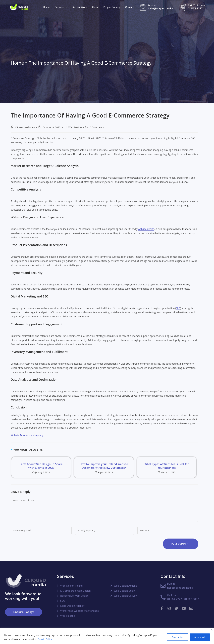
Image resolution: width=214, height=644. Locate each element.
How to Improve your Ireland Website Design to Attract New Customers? (104, 466)
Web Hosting (68, 616)
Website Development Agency (27, 435)
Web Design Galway (125, 596)
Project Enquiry (112, 7)
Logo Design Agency (72, 606)
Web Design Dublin (125, 591)
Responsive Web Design (74, 596)
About (95, 7)
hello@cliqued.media (160, 8)
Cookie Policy (45, 639)
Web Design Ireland (71, 586)
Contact (129, 7)
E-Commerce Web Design (75, 591)
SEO (178, 308)
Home (46, 7)
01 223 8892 (192, 599)
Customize (178, 637)
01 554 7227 (195, 8)
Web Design (75, 127)
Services (61, 7)
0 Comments (97, 127)
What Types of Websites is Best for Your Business (167, 466)
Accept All (200, 637)
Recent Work (80, 7)
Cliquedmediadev (25, 127)
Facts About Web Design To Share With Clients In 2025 (41, 466)
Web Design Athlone (125, 586)
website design (146, 229)
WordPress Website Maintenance (79, 611)
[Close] (212, 630)
